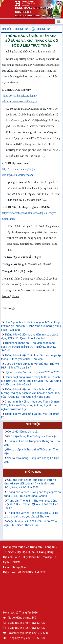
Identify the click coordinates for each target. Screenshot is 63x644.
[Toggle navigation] (59, 21)
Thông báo (45, 29)
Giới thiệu (33, 424)
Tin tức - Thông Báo (16, 29)
